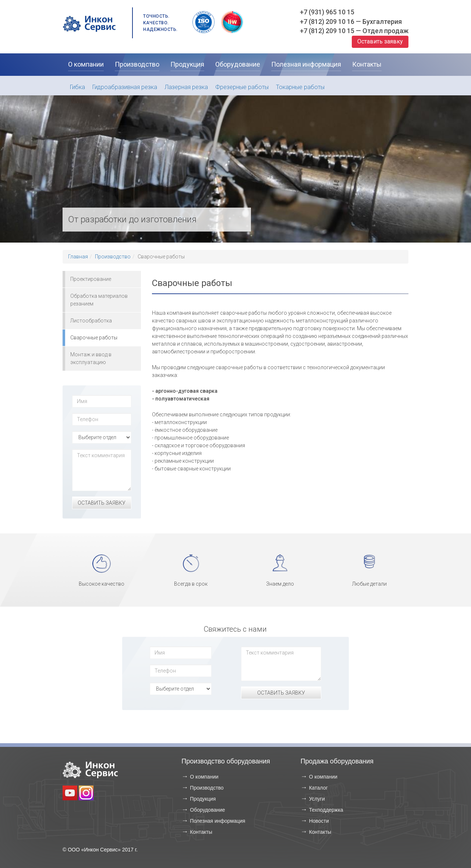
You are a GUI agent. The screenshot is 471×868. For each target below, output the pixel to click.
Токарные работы (300, 87)
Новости (319, 821)
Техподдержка (326, 810)
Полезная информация (217, 821)
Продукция (203, 799)
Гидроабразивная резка (125, 87)
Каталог (318, 788)
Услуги (317, 799)
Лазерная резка (186, 87)
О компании (204, 777)
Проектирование (91, 279)
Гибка (77, 87)
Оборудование (207, 810)
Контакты (201, 832)
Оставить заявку (380, 41)
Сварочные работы (94, 338)
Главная (78, 257)
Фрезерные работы (242, 87)
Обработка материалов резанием (99, 300)
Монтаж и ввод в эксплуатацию (91, 358)
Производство (113, 257)
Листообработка (91, 321)
